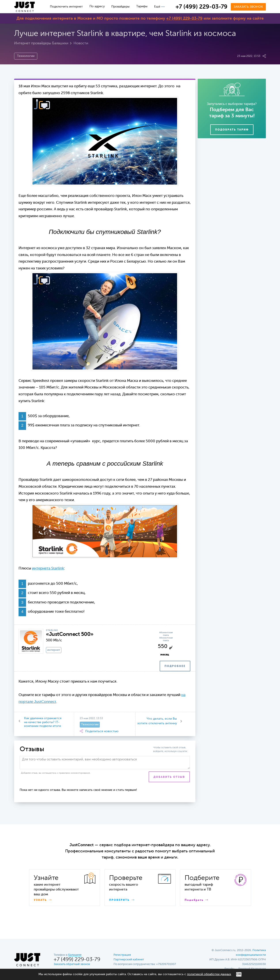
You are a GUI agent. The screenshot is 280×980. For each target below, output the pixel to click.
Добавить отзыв (169, 777)
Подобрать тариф (232, 130)
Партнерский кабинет (129, 960)
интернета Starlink (48, 568)
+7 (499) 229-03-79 (201, 7)
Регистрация (122, 955)
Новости (81, 43)
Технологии (26, 56)
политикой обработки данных (209, 974)
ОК (239, 974)
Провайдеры (120, 7)
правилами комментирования (74, 773)
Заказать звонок (248, 7)
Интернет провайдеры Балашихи (41, 43)
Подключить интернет (66, 7)
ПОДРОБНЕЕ (175, 666)
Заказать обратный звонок (72, 964)
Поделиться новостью (99, 731)
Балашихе (75, 955)
